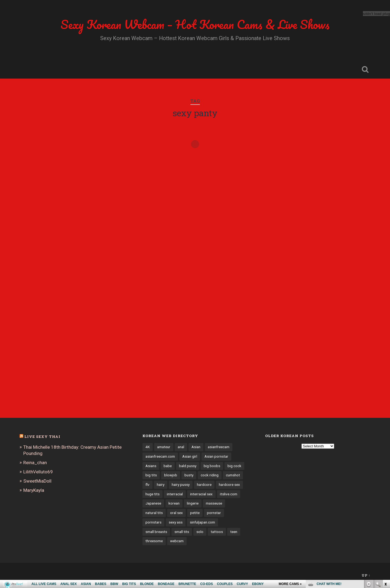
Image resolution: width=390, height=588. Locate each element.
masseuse (214, 503)
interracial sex (201, 494)
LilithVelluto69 (38, 472)
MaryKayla (34, 490)
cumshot (233, 475)
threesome (154, 541)
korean (174, 503)
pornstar (214, 513)
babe (168, 466)
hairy (161, 484)
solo (200, 532)
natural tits (154, 513)
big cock (234, 466)
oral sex (176, 513)
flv (147, 484)
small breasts (156, 532)
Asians (151, 466)
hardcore (204, 484)
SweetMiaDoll (37, 481)
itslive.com (229, 494)
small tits (182, 532)
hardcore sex (229, 484)
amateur (164, 447)
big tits (151, 475)
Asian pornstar (216, 456)
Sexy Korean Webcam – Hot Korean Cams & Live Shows (195, 24)
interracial (175, 494)
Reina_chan (35, 463)
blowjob (171, 475)
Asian (196, 447)
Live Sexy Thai (42, 437)
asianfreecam (219, 447)
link (385, 503)
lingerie (193, 503)
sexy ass (176, 522)
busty (189, 475)
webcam (177, 541)
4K (148, 447)
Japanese (153, 503)
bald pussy (188, 466)
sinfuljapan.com (202, 522)
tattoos (217, 532)
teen (234, 532)
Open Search (365, 69)
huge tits (152, 494)
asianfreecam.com (160, 456)
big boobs (212, 466)
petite (195, 513)
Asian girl (190, 456)
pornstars (153, 522)
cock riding (210, 475)
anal (181, 447)
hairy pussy (181, 484)
